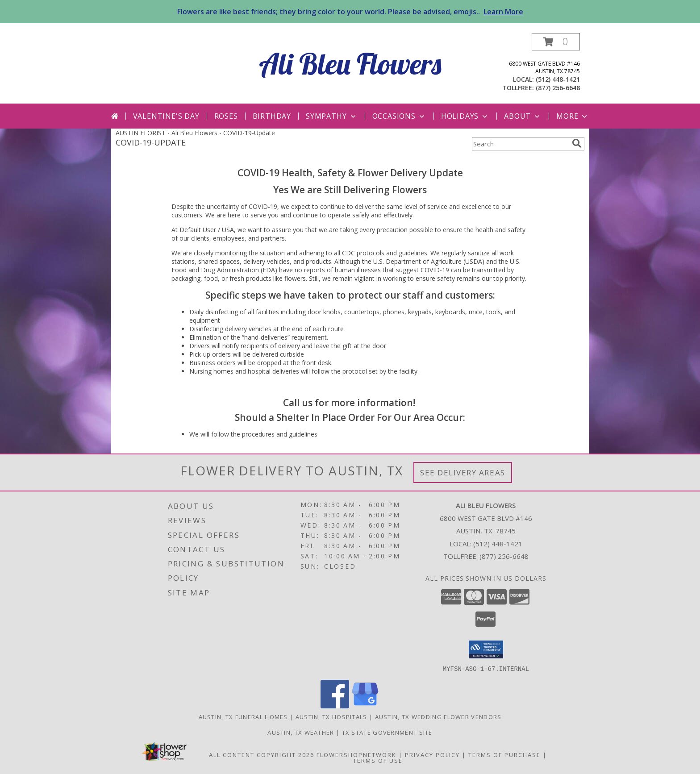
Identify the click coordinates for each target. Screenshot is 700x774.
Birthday (272, 116)
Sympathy (331, 116)
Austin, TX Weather (301, 732)
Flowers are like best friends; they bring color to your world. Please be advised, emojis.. (350, 12)
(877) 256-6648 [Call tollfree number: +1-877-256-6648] (558, 88)
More (573, 116)
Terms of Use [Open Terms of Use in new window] (378, 760)
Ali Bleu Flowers (350, 64)
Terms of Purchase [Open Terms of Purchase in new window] (504, 754)
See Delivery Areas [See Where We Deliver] (463, 472)
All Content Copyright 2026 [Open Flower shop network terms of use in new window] (262, 754)
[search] (577, 143)
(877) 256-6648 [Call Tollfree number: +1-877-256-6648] (504, 556)
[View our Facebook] (335, 705)
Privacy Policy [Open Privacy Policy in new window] (432, 754)
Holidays (465, 116)
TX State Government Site (387, 732)
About (523, 116)
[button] (556, 42)
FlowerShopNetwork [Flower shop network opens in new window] (356, 754)
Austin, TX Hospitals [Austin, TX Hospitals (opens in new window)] (331, 716)
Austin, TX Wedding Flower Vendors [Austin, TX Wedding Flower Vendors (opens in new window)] (438, 716)
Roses (226, 116)
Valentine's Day (166, 116)
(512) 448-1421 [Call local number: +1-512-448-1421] (558, 79)
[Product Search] (520, 144)
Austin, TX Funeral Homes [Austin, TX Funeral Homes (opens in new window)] (243, 716)
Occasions (399, 116)
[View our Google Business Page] (365, 705)
